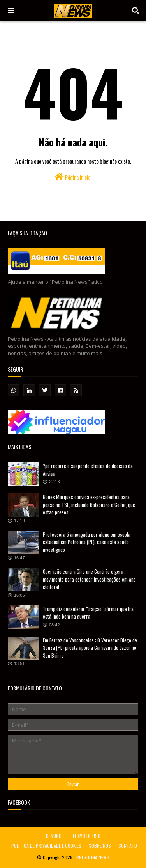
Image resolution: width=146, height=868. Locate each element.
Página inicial (73, 177)
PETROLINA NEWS (93, 857)
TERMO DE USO (86, 836)
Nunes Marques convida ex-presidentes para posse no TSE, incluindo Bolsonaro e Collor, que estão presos (89, 504)
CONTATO (128, 846)
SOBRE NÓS (100, 846)
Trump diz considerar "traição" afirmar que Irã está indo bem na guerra (88, 613)
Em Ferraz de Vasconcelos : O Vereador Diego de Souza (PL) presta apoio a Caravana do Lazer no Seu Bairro (90, 648)
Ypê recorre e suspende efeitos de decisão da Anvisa (88, 470)
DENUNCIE (55, 836)
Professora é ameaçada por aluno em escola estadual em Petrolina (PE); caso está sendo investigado (87, 542)
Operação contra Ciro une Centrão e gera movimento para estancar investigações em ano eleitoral (89, 579)
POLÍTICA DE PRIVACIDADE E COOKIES (46, 846)
